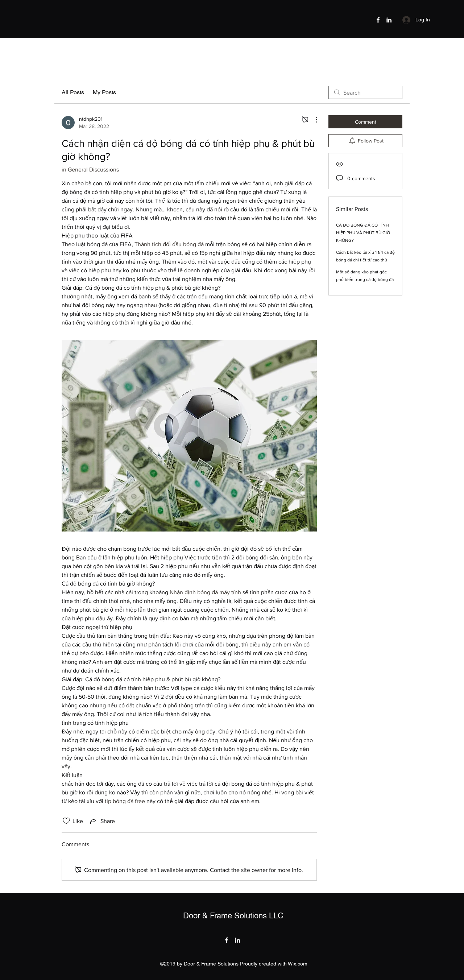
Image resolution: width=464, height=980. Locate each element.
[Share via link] (102, 821)
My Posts (104, 92)
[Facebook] (378, 20)
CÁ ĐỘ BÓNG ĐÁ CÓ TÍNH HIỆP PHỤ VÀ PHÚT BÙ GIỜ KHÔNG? (363, 233)
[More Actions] (312, 120)
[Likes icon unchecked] (66, 821)
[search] (365, 92)
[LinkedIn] (389, 20)
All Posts (73, 92)
